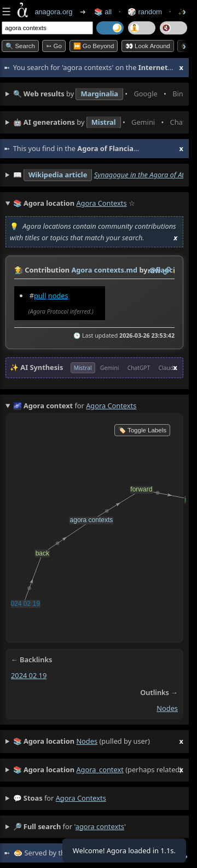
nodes (58, 296)
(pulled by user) (98, 742)
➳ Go (54, 46)
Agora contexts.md (104, 270)
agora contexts (81, 798)
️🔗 (167, 270)
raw (154, 270)
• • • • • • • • (98, 94)
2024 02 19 (29, 675)
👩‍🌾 (19, 270)
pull (40, 296)
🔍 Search (20, 46)
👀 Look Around (148, 46)
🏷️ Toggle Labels (142, 430)
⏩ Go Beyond (94, 46)
